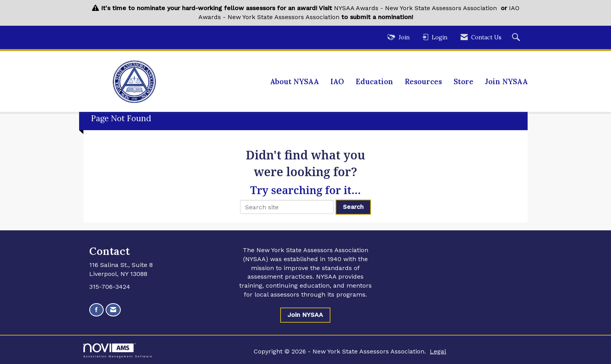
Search (353, 207)
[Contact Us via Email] (113, 310)
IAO (337, 81)
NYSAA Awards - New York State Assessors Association (415, 8)
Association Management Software (118, 351)
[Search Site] (517, 38)
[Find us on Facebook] (96, 310)
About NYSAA (294, 81)
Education (374, 81)
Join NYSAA (506, 81)
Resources (423, 81)
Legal (438, 351)
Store (464, 81)
